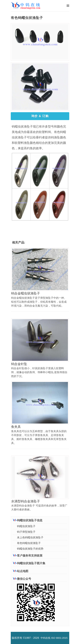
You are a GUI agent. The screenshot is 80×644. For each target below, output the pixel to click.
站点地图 (21, 571)
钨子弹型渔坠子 (26, 532)
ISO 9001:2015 (59, 638)
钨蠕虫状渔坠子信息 (28, 520)
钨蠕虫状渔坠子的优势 (30, 549)
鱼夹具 (16, 427)
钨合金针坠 (19, 364)
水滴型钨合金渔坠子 (26, 501)
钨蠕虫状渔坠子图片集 (29, 563)
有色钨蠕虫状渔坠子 (29, 543)
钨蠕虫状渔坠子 (26, 526)
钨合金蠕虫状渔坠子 (26, 293)
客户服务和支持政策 (28, 555)
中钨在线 (45, 638)
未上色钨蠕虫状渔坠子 (30, 537)
